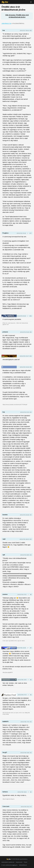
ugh (4, 555)
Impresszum (19, 862)
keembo (5, 515)
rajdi (4, 539)
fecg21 (5, 752)
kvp (4, 30)
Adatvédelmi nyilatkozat (8, 862)
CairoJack (6, 806)
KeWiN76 (5, 722)
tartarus (5, 792)
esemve (5, 594)
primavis (5, 332)
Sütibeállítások (23, 865)
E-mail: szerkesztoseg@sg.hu (9, 865)
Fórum (26, 862)
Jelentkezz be (6, 23)
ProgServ (6, 233)
